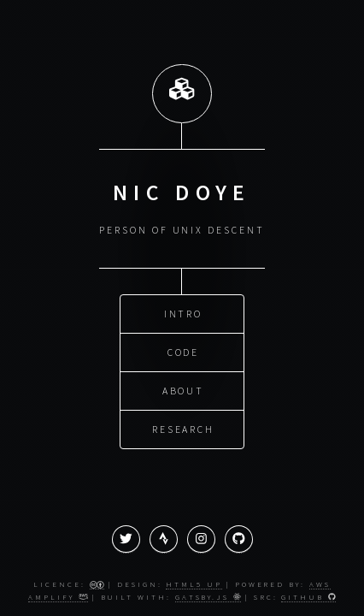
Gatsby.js (208, 597)
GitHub (308, 597)
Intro (184, 313)
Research (183, 428)
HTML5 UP (194, 584)
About (184, 390)
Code (184, 351)
